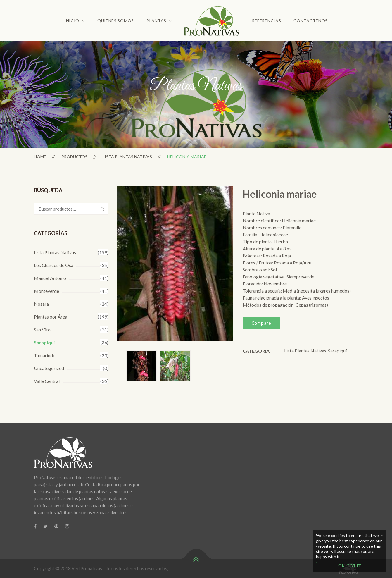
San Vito (42, 330)
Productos (74, 157)
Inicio (72, 21)
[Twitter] (45, 526)
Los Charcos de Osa (54, 265)
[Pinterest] (56, 526)
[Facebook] (35, 526)
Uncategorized (49, 368)
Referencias (267, 21)
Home (40, 157)
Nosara (41, 304)
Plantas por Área (51, 317)
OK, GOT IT (350, 566)
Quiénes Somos (116, 21)
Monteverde (46, 291)
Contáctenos (311, 21)
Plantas (156, 21)
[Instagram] (67, 526)
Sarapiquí (44, 342)
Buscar (103, 209)
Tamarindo (45, 355)
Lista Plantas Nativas (127, 157)
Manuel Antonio (50, 278)
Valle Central (47, 381)
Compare (261, 323)
